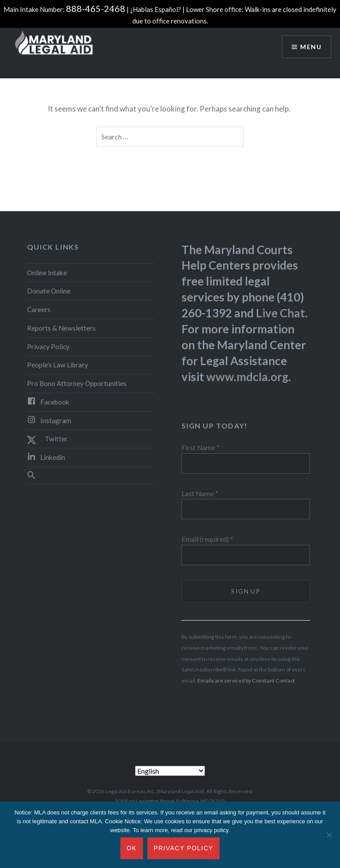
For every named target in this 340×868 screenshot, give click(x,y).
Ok (132, 848)
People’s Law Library (58, 365)
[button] (91, 475)
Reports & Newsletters (61, 328)
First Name (201, 448)
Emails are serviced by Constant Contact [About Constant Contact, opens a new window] (246, 681)
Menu (311, 47)
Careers (39, 309)
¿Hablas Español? (156, 9)
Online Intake (47, 273)
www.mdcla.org (247, 377)
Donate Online (49, 291)
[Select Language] (170, 771)
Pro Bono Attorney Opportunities (77, 383)
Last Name (200, 494)
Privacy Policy (48, 347)
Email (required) (207, 539)
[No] (329, 835)
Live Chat (280, 313)
